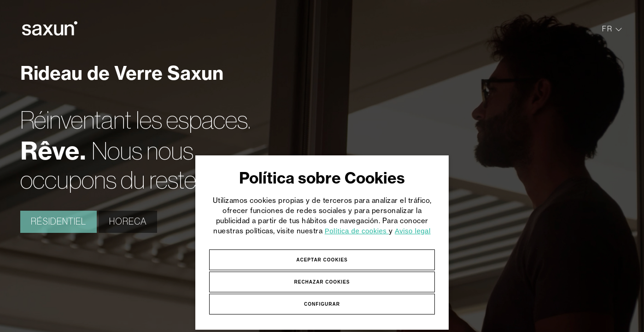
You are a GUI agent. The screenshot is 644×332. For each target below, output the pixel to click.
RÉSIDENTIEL (59, 222)
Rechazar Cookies (322, 282)
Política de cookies (357, 231)
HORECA (128, 222)
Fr (612, 29)
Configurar (322, 304)
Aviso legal (413, 231)
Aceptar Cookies (322, 260)
